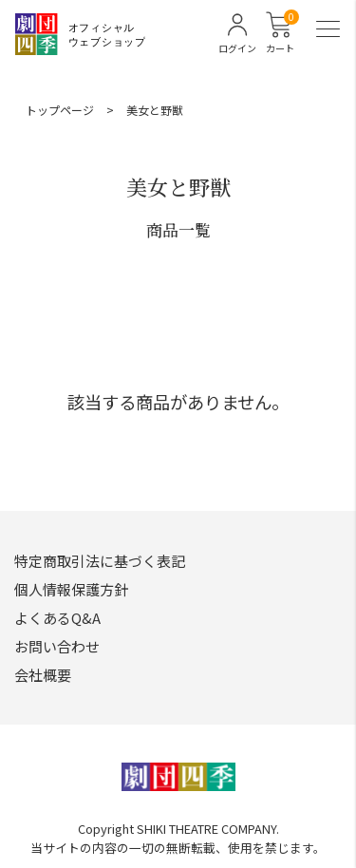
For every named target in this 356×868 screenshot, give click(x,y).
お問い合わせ (57, 646)
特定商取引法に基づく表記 (100, 561)
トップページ (60, 110)
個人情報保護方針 (71, 589)
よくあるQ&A (57, 618)
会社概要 (43, 675)
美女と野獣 (155, 110)
